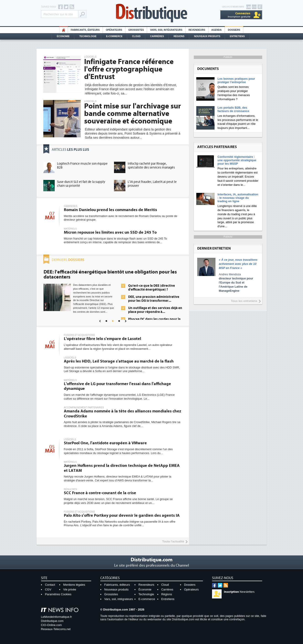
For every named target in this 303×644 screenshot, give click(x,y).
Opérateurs (114, 30)
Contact (50, 585)
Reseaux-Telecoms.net (56, 629)
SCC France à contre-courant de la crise (100, 493)
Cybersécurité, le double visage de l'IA (85, 272)
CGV (48, 589)
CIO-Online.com (52, 625)
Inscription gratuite (239, 15)
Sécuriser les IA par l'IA (145, 299)
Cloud (136, 36)
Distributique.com (52, 621)
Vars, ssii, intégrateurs (119, 599)
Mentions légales (74, 585)
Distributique (152, 13)
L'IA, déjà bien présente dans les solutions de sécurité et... (152, 283)
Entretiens (237, 36)
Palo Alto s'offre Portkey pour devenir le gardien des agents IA (122, 515)
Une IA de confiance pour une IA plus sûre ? (152, 319)
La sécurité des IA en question (151, 292)
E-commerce (114, 36)
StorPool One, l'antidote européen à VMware (105, 443)
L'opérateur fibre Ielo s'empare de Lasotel (102, 339)
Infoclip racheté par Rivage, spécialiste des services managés (151, 166)
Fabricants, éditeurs (85, 30)
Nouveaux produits (116, 589)
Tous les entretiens (244, 301)
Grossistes (136, 30)
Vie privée (70, 589)
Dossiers (234, 30)
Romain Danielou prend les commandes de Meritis (110, 210)
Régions (179, 36)
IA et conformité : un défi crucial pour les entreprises (152, 308)
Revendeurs (197, 30)
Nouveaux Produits (207, 36)
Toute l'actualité (173, 541)
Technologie (88, 36)
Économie (63, 36)
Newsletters (239, 592)
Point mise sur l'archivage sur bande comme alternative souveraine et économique (133, 114)
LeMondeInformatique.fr (57, 617)
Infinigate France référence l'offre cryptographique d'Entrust (129, 69)
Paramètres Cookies (58, 594)
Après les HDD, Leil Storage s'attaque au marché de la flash (119, 361)
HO (64, 30)
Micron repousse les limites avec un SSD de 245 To (110, 232)
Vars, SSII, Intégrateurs (166, 30)
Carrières (157, 36)
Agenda (216, 30)
